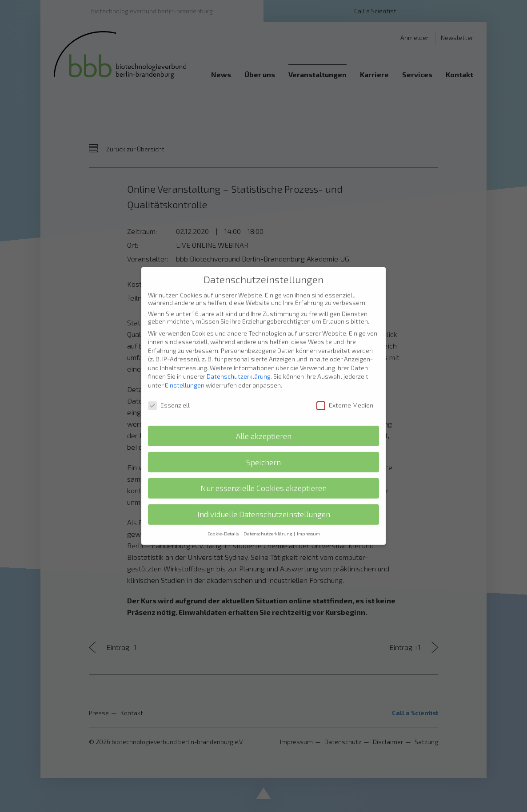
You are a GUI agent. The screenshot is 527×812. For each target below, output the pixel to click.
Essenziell (169, 392)
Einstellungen (185, 373)
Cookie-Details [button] (224, 521)
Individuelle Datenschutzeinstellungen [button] (264, 502)
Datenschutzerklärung (239, 364)
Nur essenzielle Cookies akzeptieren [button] (263, 476)
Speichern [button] (263, 450)
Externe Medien (345, 392)
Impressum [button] (308, 521)
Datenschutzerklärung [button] (268, 521)
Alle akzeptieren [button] (264, 423)
